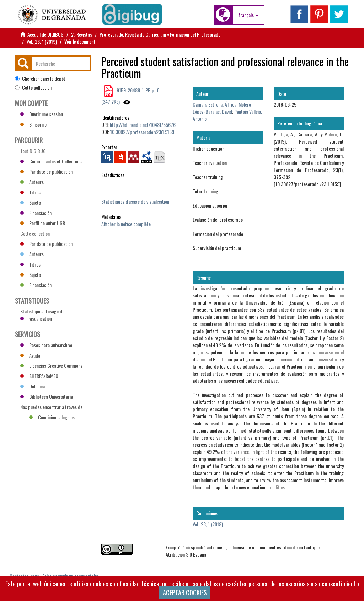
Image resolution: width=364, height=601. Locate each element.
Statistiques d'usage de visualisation (135, 201)
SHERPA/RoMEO (39, 376)
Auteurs (32, 182)
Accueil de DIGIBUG (45, 34)
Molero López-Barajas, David (222, 108)
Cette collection (33, 87)
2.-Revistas (82, 34)
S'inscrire (33, 124)
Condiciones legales (52, 417)
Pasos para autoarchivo (46, 345)
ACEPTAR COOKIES (185, 592)
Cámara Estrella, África (215, 104)
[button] (248, 15)
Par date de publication (46, 171)
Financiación (36, 213)
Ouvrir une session (42, 114)
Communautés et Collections (51, 161)
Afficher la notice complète (126, 224)
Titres (30, 192)
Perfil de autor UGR (43, 223)
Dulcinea (33, 386)
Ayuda (30, 355)
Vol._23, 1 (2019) (42, 41)
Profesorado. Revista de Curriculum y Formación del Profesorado (160, 34)
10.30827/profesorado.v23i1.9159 (142, 132)
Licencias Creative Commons (51, 366)
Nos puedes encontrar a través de (51, 408)
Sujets (31, 202)
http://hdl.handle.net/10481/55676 (143, 125)
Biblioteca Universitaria (47, 396)
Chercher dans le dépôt (40, 79)
